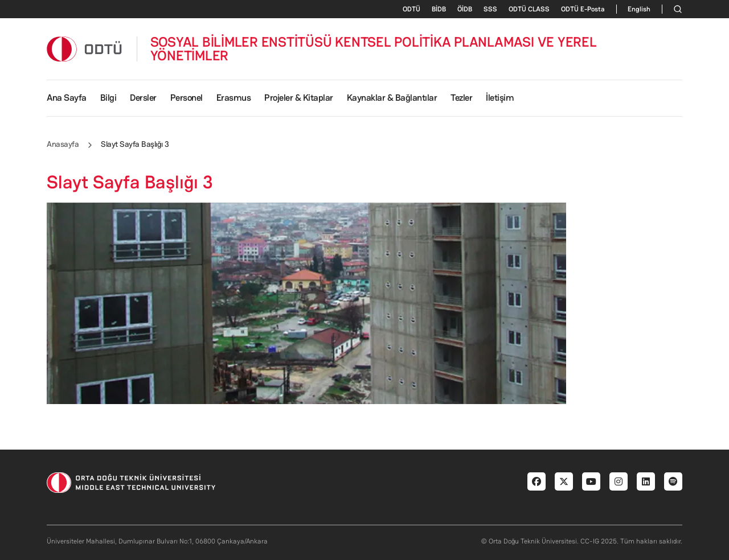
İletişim (500, 98)
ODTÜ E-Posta (583, 9)
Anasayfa (63, 144)
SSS (490, 9)
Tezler (461, 98)
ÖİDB (465, 9)
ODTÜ (411, 9)
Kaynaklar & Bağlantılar (392, 98)
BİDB (439, 9)
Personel (187, 98)
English (639, 9)
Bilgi (108, 98)
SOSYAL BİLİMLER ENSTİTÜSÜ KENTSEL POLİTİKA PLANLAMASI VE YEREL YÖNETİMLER (374, 49)
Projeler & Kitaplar (299, 98)
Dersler (143, 98)
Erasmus (234, 98)
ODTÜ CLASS (529, 9)
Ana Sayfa (67, 98)
